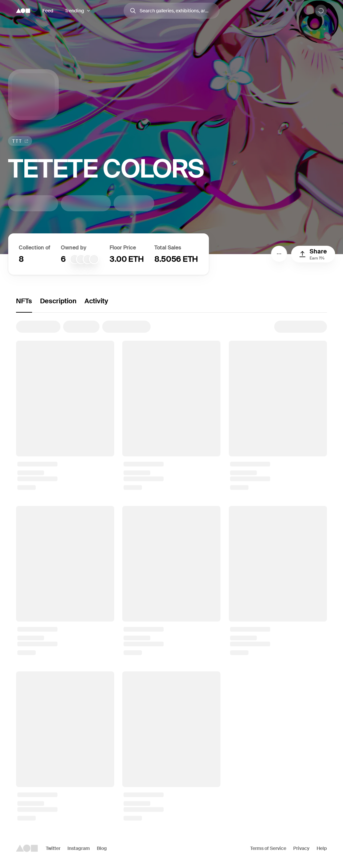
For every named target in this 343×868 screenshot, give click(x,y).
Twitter (53, 848)
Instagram (79, 848)
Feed (48, 11)
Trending (74, 11)
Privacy (301, 848)
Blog (102, 848)
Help (322, 848)
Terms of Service (268, 848)
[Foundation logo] (23, 11)
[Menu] (279, 254)
